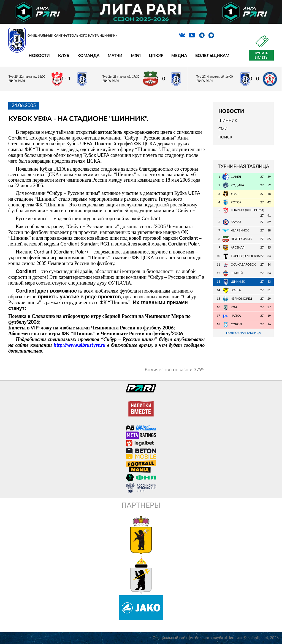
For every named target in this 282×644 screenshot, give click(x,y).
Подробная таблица (243, 333)
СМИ (223, 129)
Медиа (179, 56)
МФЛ (136, 56)
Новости (39, 56)
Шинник (228, 121)
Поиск (225, 137)
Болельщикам (212, 56)
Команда (88, 56)
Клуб (64, 56)
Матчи (115, 56)
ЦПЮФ (156, 56)
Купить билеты (261, 55)
